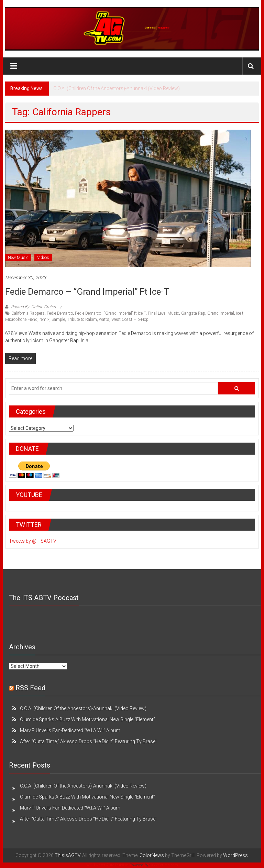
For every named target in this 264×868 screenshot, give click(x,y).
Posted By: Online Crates (33, 307)
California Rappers (28, 313)
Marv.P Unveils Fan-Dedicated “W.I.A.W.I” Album (70, 730)
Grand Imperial (221, 313)
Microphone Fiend (21, 319)
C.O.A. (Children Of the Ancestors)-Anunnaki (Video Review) (117, 88)
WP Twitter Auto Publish (107, 865)
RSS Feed (30, 688)
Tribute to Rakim (82, 319)
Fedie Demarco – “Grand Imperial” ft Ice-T (87, 292)
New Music (18, 258)
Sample (58, 319)
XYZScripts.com (164, 865)
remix (45, 319)
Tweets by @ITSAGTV (33, 541)
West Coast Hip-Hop (130, 319)
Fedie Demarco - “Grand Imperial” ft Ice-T (110, 313)
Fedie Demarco (60, 313)
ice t (240, 313)
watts (104, 319)
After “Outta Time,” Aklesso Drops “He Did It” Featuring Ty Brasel (88, 741)
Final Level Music (163, 313)
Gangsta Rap (193, 313)
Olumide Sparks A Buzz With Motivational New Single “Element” (87, 719)
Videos (43, 258)
